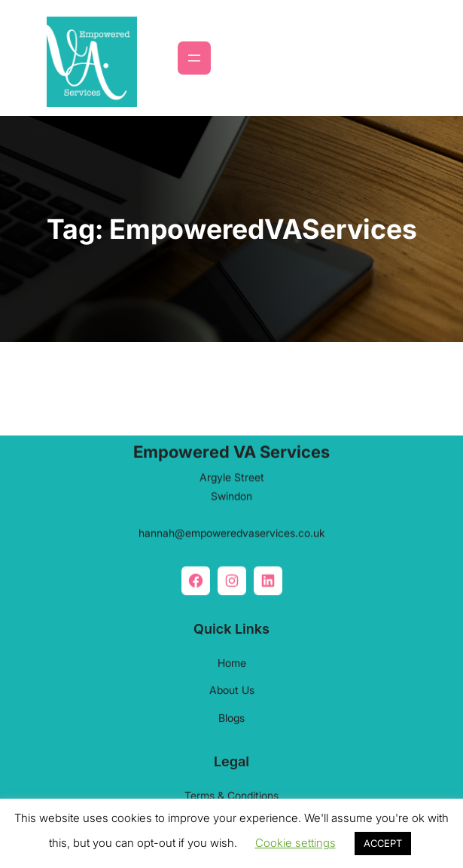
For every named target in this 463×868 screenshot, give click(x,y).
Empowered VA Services (231, 448)
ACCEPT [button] (383, 843)
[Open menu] (194, 58)
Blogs (231, 714)
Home (232, 659)
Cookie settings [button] (295, 843)
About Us (232, 686)
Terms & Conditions (231, 792)
